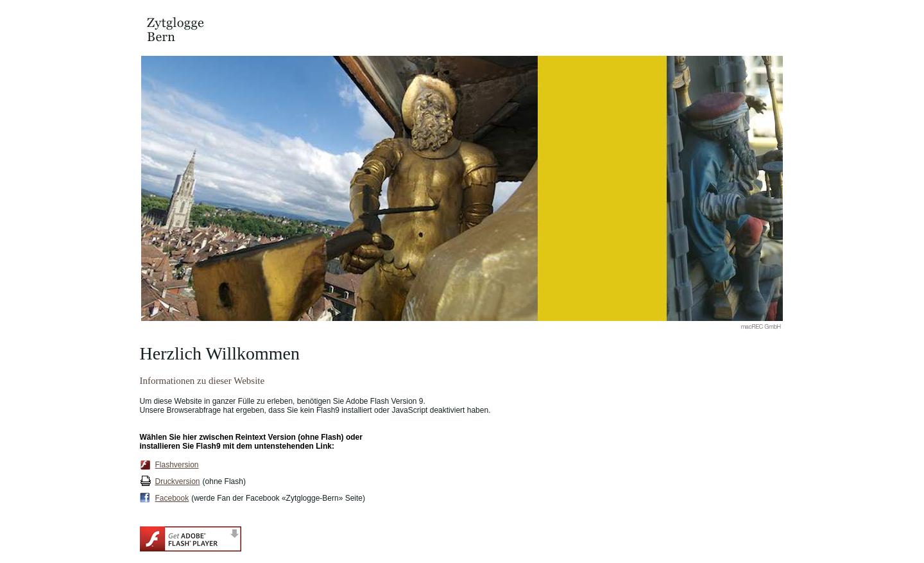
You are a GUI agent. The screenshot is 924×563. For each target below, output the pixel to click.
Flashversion (177, 465)
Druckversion (178, 481)
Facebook (172, 498)
